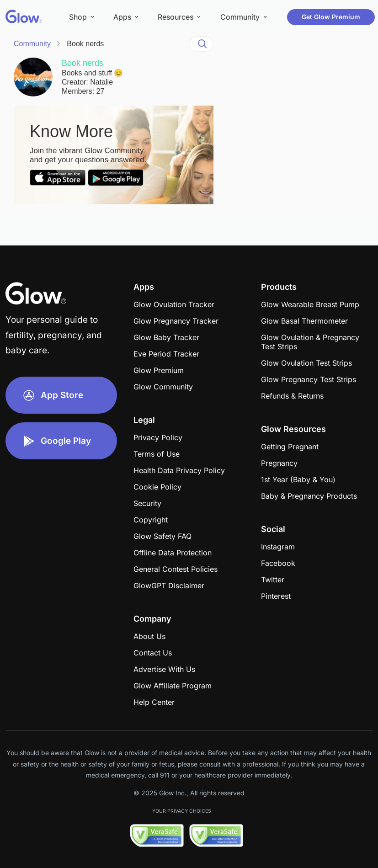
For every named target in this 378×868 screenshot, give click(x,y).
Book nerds (85, 44)
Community (32, 44)
